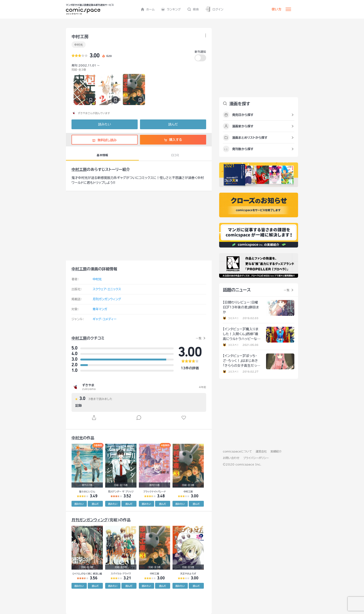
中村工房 (79, 169)
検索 (193, 9)
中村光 (79, 45)
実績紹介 (276, 451)
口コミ (175, 155)
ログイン (214, 9)
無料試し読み (104, 140)
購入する (173, 140)
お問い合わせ (231, 458)
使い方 (276, 9)
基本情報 (102, 155)
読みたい (105, 124)
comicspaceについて (237, 451)
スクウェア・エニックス (107, 289)
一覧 (199, 338)
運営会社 (261, 451)
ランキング (171, 9)
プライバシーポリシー (256, 458)
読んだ (173, 124)
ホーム (148, 9)
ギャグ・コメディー (105, 319)
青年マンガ (100, 309)
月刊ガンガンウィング (107, 299)
